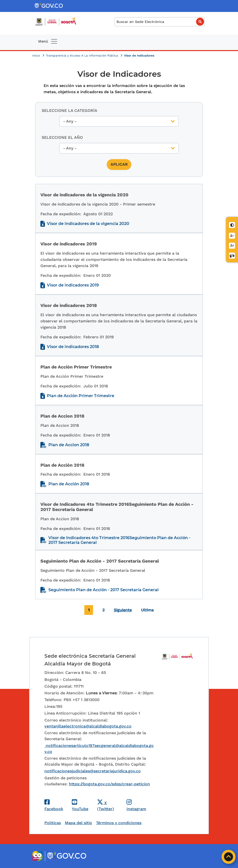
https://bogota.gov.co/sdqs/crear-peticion (109, 784)
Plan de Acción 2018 (69, 484)
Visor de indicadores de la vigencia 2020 (88, 224)
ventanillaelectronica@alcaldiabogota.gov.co (88, 726)
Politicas (53, 823)
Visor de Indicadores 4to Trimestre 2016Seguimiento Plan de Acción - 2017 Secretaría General (119, 540)
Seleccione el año (62, 137)
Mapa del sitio (78, 823)
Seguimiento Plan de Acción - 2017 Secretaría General (104, 590)
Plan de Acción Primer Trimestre (81, 396)
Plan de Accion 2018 (69, 445)
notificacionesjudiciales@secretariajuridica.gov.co (93, 771)
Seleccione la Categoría (69, 110)
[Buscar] (160, 22)
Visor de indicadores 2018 (73, 347)
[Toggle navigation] (48, 41)
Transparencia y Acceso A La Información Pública (82, 56)
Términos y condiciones (119, 823)
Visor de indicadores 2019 (73, 285)
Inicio (37, 56)
